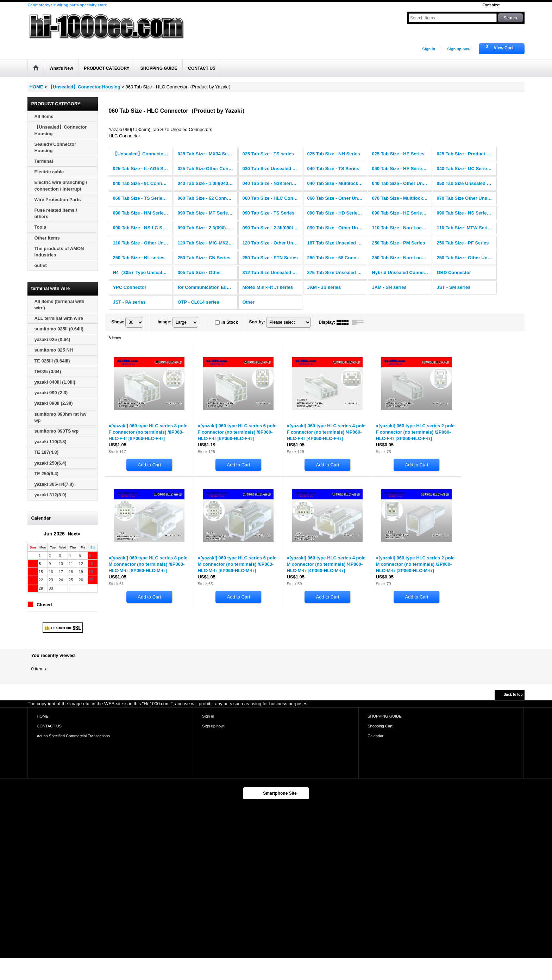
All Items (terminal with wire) (59, 305)
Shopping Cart (380, 726)
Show (118, 322)
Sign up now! (459, 49)
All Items (44, 116)
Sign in (429, 49)
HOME (42, 716)
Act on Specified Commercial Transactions (73, 736)
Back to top (513, 694)
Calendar (375, 736)
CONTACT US (49, 726)
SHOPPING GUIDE (384, 716)
